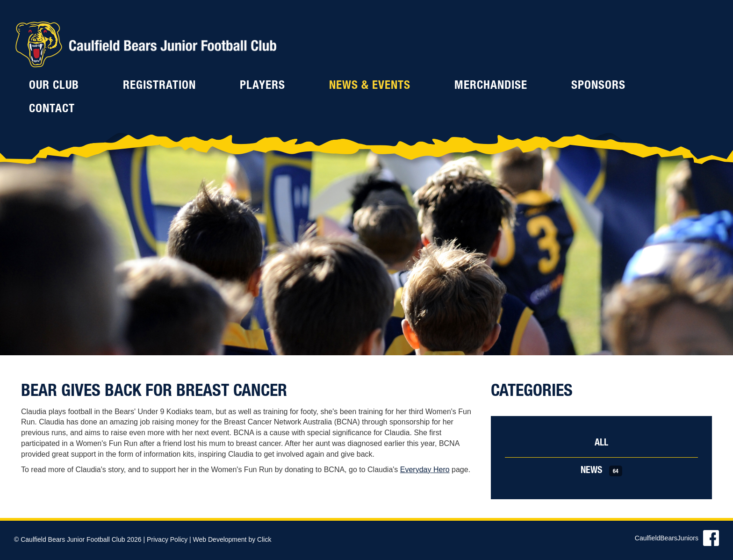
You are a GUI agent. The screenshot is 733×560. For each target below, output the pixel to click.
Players (262, 86)
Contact (52, 110)
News (601, 471)
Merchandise (491, 86)
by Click (260, 539)
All (601, 444)
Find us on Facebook (711, 538)
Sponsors (598, 86)
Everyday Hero (425, 470)
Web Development (220, 539)
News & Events (370, 86)
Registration (159, 86)
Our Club (54, 86)
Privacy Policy (167, 539)
